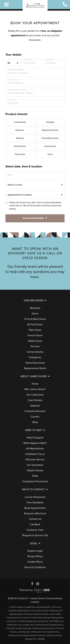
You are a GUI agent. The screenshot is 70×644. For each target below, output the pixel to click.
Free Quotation (35, 503)
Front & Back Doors (50, 138)
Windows (20, 138)
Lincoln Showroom (35, 497)
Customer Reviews (35, 411)
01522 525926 (35, 258)
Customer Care (35, 530)
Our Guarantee (35, 465)
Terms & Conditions (35, 567)
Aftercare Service (35, 460)
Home (35, 384)
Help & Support (35, 438)
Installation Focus (35, 454)
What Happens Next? (35, 443)
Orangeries (35, 357)
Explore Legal (35, 551)
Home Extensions (35, 363)
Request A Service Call (35, 535)
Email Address (13, 80)
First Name (28, 60)
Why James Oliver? (35, 389)
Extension (20, 130)
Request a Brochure (35, 513)
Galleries (35, 406)
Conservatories (35, 352)
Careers (35, 417)
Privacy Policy (35, 556)
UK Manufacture (35, 449)
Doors (35, 314)
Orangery (50, 122)
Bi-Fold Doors (20, 146)
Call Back (35, 524)
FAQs (35, 476)
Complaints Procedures (35, 481)
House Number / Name (17, 90)
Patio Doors (20, 154)
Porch (50, 154)
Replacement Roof (50, 130)
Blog (35, 422)
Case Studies (35, 400)
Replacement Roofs (35, 368)
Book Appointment (35, 508)
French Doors (50, 146)
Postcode (11, 100)
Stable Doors (35, 341)
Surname (49, 60)
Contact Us (35, 519)
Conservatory (20, 122)
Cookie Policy (35, 562)
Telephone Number (15, 70)
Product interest (16, 114)
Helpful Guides (35, 470)
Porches (35, 346)
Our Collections (35, 395)
